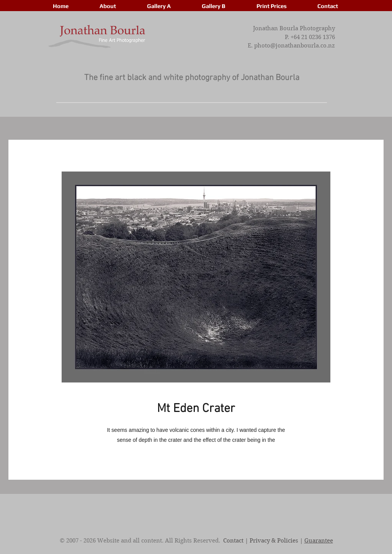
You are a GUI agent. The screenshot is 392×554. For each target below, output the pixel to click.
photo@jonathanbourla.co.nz (295, 46)
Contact (233, 541)
